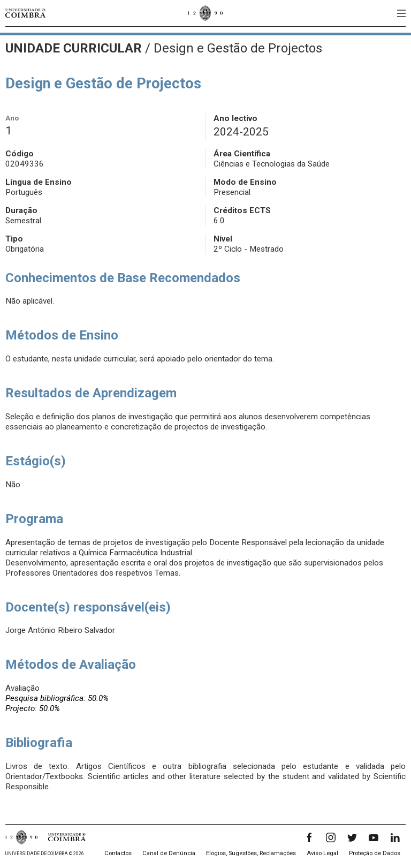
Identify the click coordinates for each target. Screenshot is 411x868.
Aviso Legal (322, 853)
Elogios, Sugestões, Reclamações (251, 853)
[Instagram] (331, 837)
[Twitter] (352, 837)
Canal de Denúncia (169, 853)
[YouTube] (374, 837)
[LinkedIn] (395, 837)
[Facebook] (309, 837)
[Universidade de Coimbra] (25, 13)
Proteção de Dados (375, 853)
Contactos (118, 853)
